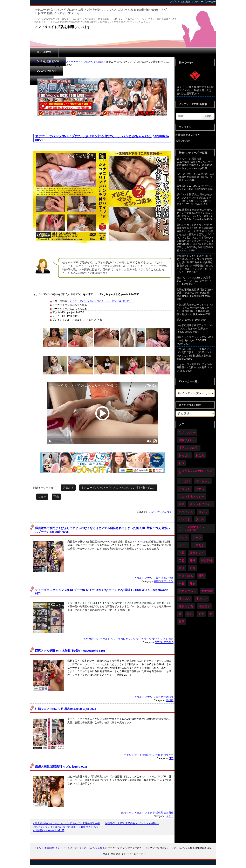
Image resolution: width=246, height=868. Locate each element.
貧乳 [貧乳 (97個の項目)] (190, 614)
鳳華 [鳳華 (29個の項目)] (182, 622)
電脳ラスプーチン (164, 581)
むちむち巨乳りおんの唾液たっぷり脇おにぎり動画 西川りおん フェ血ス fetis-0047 (195, 177)
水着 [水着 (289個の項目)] (182, 583)
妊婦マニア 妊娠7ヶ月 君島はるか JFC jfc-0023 (66, 709)
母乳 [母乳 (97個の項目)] (201, 576)
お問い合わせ (183, 141)
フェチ (42, 497)
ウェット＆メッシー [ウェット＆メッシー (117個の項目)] (192, 496)
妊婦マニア (167, 755)
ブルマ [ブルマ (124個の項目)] (183, 538)
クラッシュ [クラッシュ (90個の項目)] (186, 512)
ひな (91, 639)
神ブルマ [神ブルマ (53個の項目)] (201, 599)
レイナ (164, 639)
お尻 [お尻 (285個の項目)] (182, 463)
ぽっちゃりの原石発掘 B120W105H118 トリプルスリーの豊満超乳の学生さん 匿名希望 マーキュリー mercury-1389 (195, 164)
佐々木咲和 (167, 697)
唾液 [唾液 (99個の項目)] (193, 560)
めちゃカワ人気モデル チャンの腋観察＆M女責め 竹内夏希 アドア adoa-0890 (194, 368)
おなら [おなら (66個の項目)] (200, 455)
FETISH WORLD (164, 642)
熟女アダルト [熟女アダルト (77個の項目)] (187, 591)
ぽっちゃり (128, 813)
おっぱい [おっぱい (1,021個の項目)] (184, 455)
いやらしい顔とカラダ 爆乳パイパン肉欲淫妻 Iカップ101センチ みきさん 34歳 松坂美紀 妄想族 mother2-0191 (194, 354)
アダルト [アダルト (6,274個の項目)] (184, 489)
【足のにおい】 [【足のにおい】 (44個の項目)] (189, 448)
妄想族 (170, 700)
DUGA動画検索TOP (76, 52)
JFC (171, 758)
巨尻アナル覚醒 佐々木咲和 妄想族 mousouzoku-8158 (70, 651)
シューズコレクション (123, 639)
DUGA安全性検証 (110, 52)
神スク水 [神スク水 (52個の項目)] (184, 599)
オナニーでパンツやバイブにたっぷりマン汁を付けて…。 (102, 301)
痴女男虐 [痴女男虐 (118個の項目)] (207, 591)
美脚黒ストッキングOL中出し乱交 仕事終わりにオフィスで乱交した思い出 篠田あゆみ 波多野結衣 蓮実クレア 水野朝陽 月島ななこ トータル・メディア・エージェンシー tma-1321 (195, 264)
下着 (56, 497)
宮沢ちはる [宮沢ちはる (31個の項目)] (186, 576)
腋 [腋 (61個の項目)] (180, 614)
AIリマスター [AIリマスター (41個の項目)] (187, 432)
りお (97, 639)
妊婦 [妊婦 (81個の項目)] (193, 568)
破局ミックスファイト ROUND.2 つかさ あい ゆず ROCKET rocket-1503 (195, 340)
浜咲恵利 (158, 813)
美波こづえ (167, 578)
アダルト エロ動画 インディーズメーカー (55, 62)
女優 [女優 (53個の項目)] (182, 568)
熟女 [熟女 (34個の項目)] (193, 583)
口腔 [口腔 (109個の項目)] (182, 560)
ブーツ (148, 639)
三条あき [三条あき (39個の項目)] (198, 545)
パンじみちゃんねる (92, 62)
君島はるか (149, 755)
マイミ (156, 639)
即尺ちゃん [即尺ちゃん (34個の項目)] (197, 553)
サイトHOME (44, 52)
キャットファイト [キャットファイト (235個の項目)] (201, 504)
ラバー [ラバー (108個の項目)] (183, 545)
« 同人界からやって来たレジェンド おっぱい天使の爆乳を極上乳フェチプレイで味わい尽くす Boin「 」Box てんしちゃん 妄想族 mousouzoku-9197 (66, 827)
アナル (149, 578)
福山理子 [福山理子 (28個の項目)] (204, 606)
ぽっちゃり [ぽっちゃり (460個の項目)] (203, 481)
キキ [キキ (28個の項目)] (182, 504)
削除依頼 (138, 52)
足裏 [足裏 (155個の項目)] (201, 614)
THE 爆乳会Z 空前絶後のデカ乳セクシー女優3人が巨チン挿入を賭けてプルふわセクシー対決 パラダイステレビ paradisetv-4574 (195, 215)
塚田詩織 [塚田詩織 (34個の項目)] (207, 560)
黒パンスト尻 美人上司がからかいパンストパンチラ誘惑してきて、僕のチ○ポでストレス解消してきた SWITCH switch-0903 (195, 199)
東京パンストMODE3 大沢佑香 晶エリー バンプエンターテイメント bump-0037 (194, 281)
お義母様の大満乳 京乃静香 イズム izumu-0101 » (132, 823)
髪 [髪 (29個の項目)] (211, 614)
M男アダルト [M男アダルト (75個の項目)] (187, 440)
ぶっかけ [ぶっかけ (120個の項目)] (184, 481)
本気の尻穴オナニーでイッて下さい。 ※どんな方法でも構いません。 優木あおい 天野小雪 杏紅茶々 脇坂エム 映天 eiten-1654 (195, 310)
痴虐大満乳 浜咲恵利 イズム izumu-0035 (61, 767)
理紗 (171, 639)
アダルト (68, 488)
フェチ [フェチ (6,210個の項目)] (200, 519)
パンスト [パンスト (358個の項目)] (184, 519)
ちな (86, 639)
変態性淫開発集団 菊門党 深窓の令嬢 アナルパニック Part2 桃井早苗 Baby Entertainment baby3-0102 (195, 294)
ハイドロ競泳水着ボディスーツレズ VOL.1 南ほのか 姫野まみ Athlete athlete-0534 (195, 329)
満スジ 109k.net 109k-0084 (192, 320)
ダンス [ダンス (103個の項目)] (203, 512)
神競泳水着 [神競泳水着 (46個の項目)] (186, 606)
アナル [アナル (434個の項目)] (200, 489)
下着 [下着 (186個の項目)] (182, 553)
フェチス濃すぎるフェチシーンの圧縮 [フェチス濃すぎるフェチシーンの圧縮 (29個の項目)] (194, 528)
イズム (170, 816)
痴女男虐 (169, 813)
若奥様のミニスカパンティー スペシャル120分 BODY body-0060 (195, 187)
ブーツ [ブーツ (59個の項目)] (197, 538)
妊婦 (158, 755)
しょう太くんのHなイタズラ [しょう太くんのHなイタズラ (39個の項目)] (196, 472)
